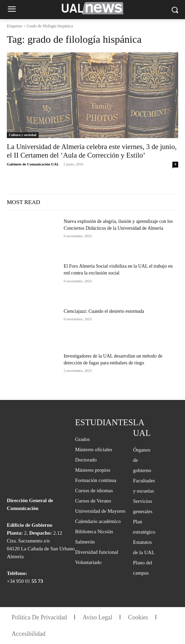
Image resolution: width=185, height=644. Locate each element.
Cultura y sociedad (23, 135)
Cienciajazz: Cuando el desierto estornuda (104, 311)
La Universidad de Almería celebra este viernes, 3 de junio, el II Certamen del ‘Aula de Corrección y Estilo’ (92, 151)
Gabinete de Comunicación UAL (33, 164)
